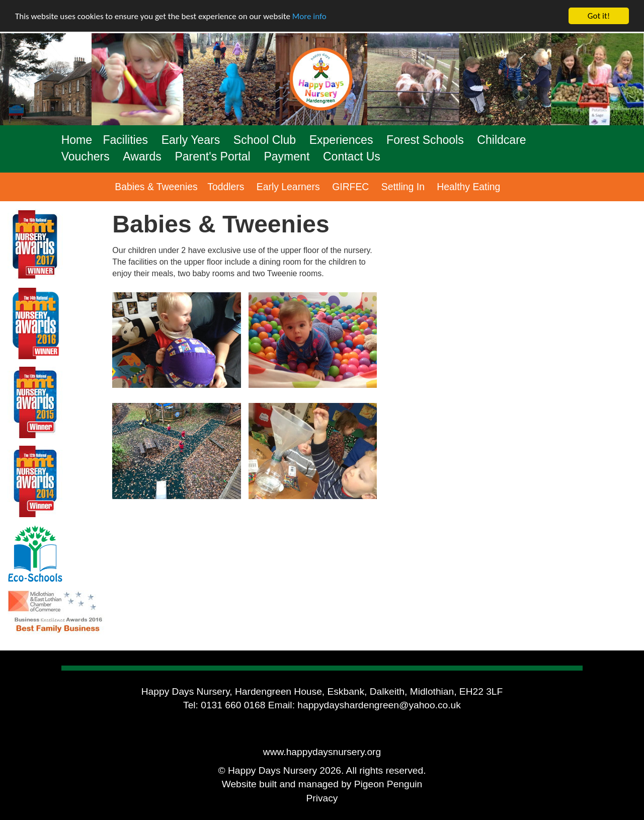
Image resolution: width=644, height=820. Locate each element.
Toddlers (226, 187)
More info (309, 16)
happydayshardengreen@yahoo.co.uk (379, 705)
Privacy (322, 798)
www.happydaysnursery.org (322, 752)
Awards (142, 156)
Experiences (341, 140)
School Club (265, 140)
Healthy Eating (468, 187)
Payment (287, 156)
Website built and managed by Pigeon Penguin (322, 784)
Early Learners (288, 187)
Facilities (125, 140)
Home (77, 140)
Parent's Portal (212, 156)
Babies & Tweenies (156, 187)
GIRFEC (350, 187)
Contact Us (352, 156)
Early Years (191, 140)
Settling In (403, 187)
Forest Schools (425, 140)
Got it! (599, 16)
